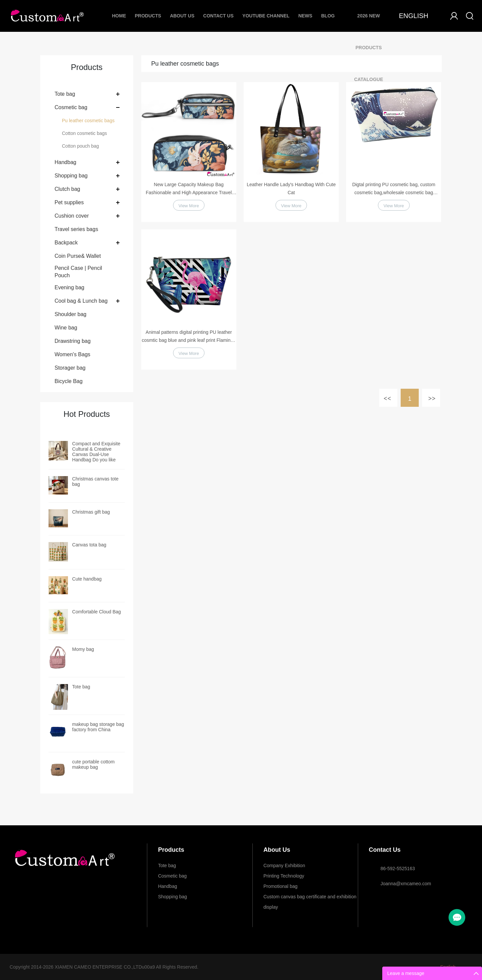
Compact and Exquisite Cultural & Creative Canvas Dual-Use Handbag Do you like (96, 452)
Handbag (65, 162)
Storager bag (70, 368)
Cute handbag (87, 579)
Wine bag (66, 328)
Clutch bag (67, 189)
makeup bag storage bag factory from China (98, 727)
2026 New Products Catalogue (369, 48)
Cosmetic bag (71, 107)
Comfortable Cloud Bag (97, 612)
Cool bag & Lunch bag (81, 301)
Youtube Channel (266, 16)
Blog (328, 16)
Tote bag (65, 94)
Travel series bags (76, 229)
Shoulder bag (70, 314)
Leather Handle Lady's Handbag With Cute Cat (291, 189)
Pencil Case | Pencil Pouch (78, 272)
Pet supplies (69, 202)
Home (119, 16)
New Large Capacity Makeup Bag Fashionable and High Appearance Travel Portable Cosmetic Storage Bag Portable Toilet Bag (189, 189)
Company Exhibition (284, 865)
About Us (182, 16)
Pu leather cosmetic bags (88, 121)
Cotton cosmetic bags (85, 133)
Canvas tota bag (89, 545)
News (305, 16)
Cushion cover (72, 216)
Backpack (66, 243)
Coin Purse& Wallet (78, 256)
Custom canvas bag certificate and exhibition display (310, 898)
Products (148, 16)
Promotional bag (280, 886)
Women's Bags (72, 354)
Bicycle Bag (69, 381)
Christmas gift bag (91, 512)
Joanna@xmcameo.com (406, 884)
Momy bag (83, 649)
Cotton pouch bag (81, 146)
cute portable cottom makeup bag (94, 764)
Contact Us (218, 16)
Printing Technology (284, 876)
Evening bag (69, 287)
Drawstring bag (73, 341)
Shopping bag (71, 176)
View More (189, 207)
